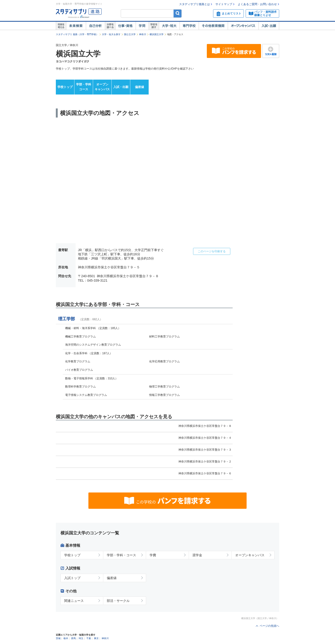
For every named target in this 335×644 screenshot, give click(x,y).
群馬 (74, 638)
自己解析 (95, 26)
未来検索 (76, 26)
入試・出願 (269, 26)
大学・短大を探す (111, 34)
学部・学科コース (84, 87)
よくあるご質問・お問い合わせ (257, 4)
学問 (142, 26)
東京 (96, 638)
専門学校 (189, 26)
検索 (178, 13)
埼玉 (81, 638)
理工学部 (80, 319)
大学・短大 (169, 26)
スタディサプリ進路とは (194, 4)
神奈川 (143, 34)
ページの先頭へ (269, 626)
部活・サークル (118, 601)
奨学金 (197, 555)
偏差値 (139, 87)
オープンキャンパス (243, 26)
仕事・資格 (125, 26)
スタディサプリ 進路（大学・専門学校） (77, 34)
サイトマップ (224, 4)
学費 (153, 555)
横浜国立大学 (157, 34)
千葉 (89, 638)
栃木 (66, 638)
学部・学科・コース (121, 555)
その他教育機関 (213, 26)
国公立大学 (130, 34)
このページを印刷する (212, 251)
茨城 (58, 638)
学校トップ (65, 87)
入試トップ (72, 578)
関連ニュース (74, 601)
